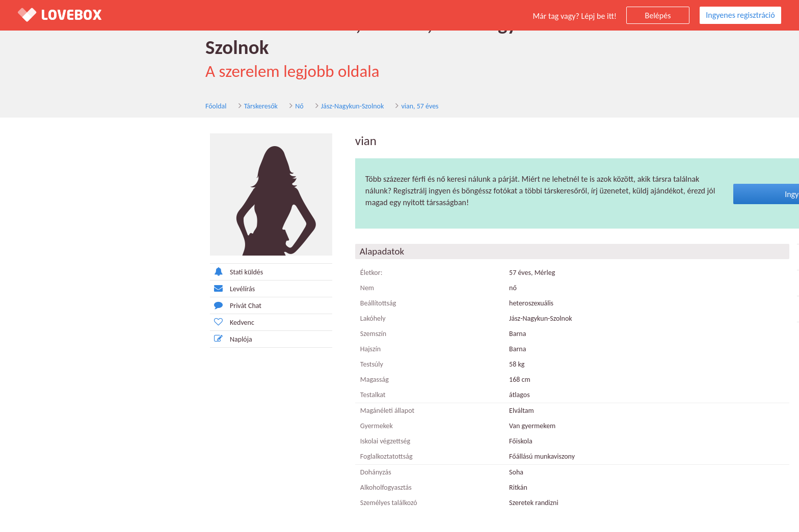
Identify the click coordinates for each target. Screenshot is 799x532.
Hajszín (211, 332)
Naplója (72, 321)
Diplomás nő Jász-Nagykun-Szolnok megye (698, 240)
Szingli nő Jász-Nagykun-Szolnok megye (698, 292)
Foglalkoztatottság (227, 440)
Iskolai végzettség (226, 424)
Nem (208, 271)
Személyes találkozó (229, 486)
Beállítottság (219, 286)
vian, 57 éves (232, 86)
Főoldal (29, 86)
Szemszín (214, 317)
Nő (112, 86)
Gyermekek (217, 409)
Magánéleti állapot (228, 394)
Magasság (215, 363)
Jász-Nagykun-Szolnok (165, 86)
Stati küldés (77, 254)
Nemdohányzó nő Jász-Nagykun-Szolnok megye (698, 266)
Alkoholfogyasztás (227, 471)
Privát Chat (76, 288)
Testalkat (214, 378)
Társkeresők (73, 86)
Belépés (658, 16)
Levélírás (73, 271)
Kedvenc (73, 305)
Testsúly (212, 347)
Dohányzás (216, 455)
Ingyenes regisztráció (740, 15)
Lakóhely (214, 302)
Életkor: (212, 256)
